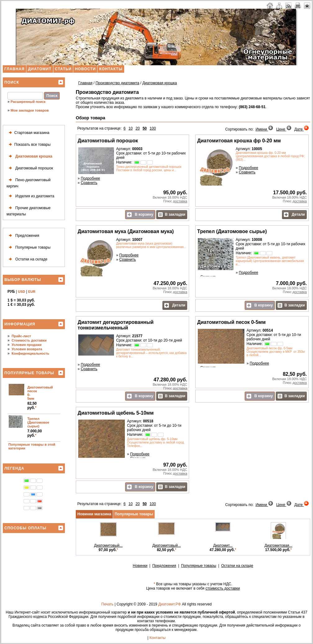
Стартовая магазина (28, 133)
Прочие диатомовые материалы (29, 210)
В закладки (172, 215)
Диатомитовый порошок (108, 141)
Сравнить (89, 183)
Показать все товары (29, 145)
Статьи (63, 69)
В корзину (140, 215)
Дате (302, 129)
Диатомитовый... (108, 545)
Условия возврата (27, 349)
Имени (264, 129)
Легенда (14, 468)
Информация (20, 324)
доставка (180, 201)
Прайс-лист (21, 336)
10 (131, 128)
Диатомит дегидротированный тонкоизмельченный (116, 325)
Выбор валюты (23, 280)
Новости (85, 69)
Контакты (111, 69)
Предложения (23, 236)
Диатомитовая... (279, 545)
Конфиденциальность (30, 353)
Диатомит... (223, 545)
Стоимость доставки (29, 340)
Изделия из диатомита (30, 196)
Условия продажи (26, 345)
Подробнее (90, 178)
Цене (284, 129)
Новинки (140, 566)
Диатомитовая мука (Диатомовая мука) (126, 231)
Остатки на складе (27, 259)
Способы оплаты (25, 528)
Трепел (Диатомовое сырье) (38, 422)
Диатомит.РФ (170, 604)
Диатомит (40, 69)
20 (137, 128)
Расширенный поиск (28, 102)
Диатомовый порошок (30, 168)
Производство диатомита (118, 83)
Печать (107, 604)
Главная (14, 69)
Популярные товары (29, 248)
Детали (294, 215)
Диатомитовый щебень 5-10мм (116, 413)
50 (145, 128)
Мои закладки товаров (30, 110)
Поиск (12, 82)
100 (153, 128)
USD (22, 292)
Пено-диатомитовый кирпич (29, 182)
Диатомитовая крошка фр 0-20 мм (239, 141)
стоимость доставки (223, 588)
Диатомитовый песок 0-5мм (231, 322)
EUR (32, 292)
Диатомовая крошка (29, 156)
